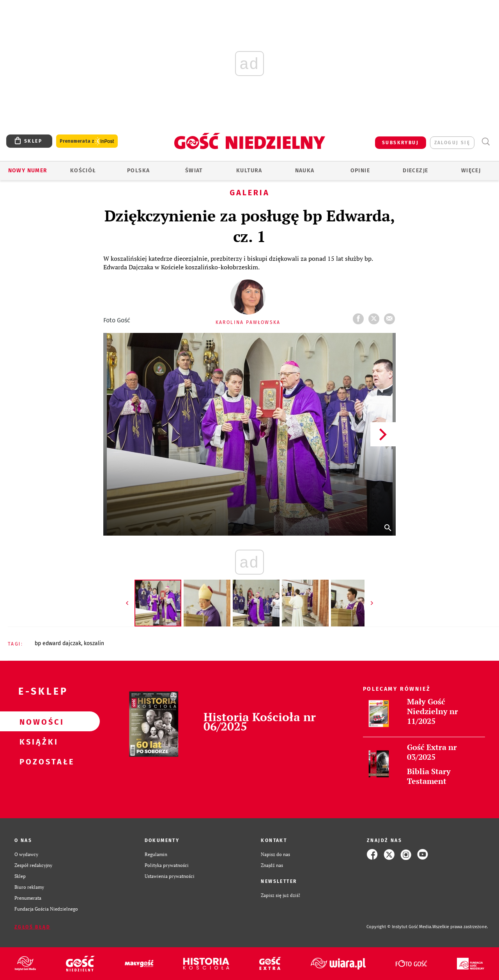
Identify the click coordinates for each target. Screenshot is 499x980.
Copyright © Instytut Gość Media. (399, 927)
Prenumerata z (87, 141)
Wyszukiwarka (486, 142)
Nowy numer (28, 171)
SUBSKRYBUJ (400, 143)
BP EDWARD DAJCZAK (58, 643)
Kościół (83, 171)
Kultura (249, 171)
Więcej (471, 171)
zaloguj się (452, 143)
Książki (37, 741)
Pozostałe (37, 761)
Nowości (37, 722)
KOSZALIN (94, 643)
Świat (194, 171)
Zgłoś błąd (32, 927)
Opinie (360, 171)
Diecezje (415, 171)
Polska (138, 171)
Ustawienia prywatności (170, 876)
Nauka (305, 171)
